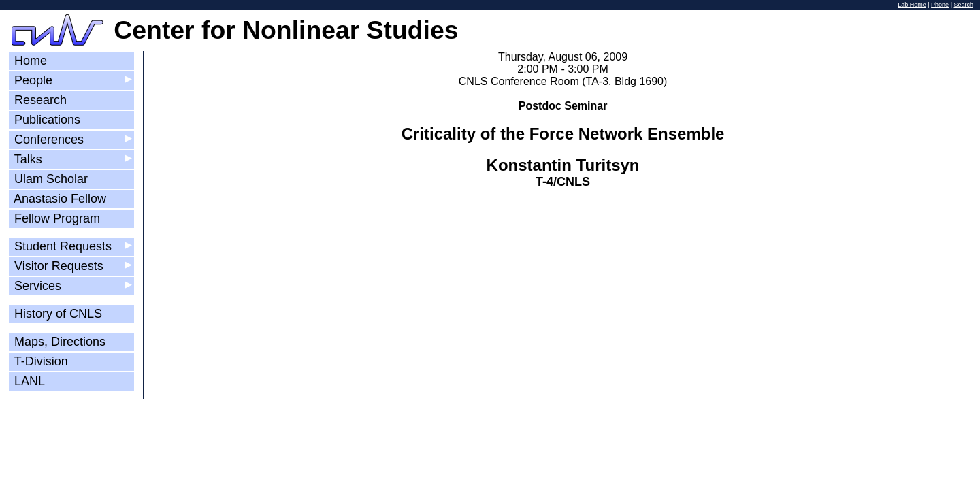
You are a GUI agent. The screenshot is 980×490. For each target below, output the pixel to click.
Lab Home (912, 5)
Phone (940, 5)
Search (963, 5)
